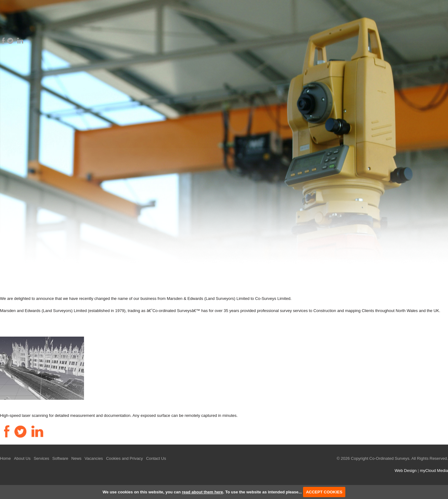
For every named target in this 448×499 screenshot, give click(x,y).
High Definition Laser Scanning (44, 403)
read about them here (203, 492)
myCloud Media (434, 471)
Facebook (3, 41)
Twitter (10, 41)
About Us (22, 458)
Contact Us (156, 458)
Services (41, 458)
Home (5, 458)
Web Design (406, 471)
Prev (8, 145)
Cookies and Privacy (125, 458)
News (76, 458)
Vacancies (94, 458)
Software (60, 458)
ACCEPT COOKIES (324, 492)
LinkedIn (20, 41)
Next (440, 145)
